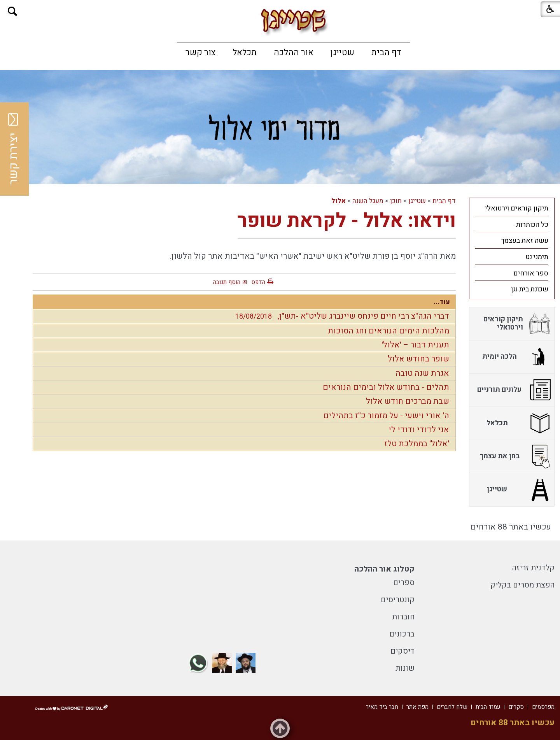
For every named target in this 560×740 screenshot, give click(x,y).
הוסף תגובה (227, 282)
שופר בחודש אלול (418, 359)
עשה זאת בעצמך (525, 241)
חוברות (403, 617)
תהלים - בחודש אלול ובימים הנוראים (386, 387)
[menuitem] (386, 53)
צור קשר (200, 53)
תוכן (396, 201)
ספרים (404, 583)
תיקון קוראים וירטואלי (517, 208)
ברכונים (402, 634)
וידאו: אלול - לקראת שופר (347, 221)
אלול (339, 201)
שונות (405, 668)
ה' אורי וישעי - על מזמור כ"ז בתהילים (386, 416)
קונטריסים (398, 600)
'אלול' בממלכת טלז (417, 444)
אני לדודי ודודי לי (419, 430)
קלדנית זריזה (533, 568)
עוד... (442, 302)
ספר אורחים (531, 273)
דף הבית (386, 53)
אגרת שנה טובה (422, 373)
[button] (13, 11)
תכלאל (245, 53)
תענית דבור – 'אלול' (415, 345)
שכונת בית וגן (530, 289)
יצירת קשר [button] (14, 149)
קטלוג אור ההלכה (384, 569)
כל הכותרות (532, 225)
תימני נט (537, 257)
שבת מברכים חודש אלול (408, 401)
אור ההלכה (294, 53)
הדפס (258, 282)
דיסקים (402, 651)
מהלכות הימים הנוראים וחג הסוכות (388, 331)
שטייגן (342, 53)
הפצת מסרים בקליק (522, 585)
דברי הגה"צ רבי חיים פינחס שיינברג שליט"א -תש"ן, (340, 316)
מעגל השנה (368, 201)
